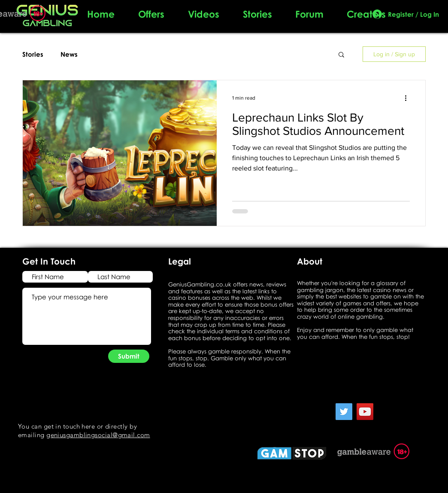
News (69, 54)
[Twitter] (344, 412)
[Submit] (129, 356)
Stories (33, 54)
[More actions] (409, 98)
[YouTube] (365, 412)
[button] (341, 55)
